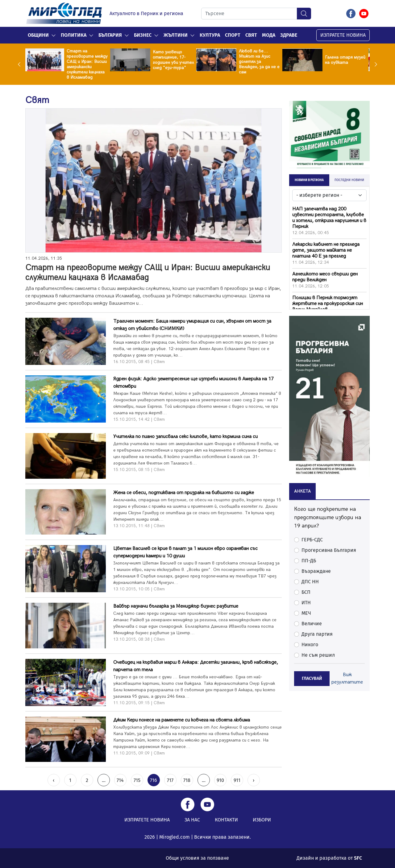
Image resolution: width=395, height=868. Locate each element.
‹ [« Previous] (54, 780)
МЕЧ (306, 613)
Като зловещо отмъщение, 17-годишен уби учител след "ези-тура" (175, 60)
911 (237, 780)
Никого (310, 645)
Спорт (233, 35)
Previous (21, 64)
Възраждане (316, 571)
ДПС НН (310, 582)
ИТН (306, 603)
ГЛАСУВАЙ (312, 678)
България (110, 35)
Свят (251, 35)
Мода (269, 35)
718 (187, 780)
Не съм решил (318, 655)
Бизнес (143, 35)
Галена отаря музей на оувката (346, 60)
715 (137, 780)
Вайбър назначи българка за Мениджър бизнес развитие (176, 606)
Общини (38, 35)
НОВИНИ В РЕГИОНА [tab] (309, 180)
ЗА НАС (192, 820)
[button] (54, 35)
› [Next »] (254, 780)
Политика (74, 35)
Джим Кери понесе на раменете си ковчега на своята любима (182, 720)
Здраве (289, 35)
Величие (312, 624)
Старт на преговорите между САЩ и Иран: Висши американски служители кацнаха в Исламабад (88, 64)
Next (374, 64)
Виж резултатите (347, 678)
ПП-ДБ (309, 561)
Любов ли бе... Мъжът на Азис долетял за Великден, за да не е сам (260, 62)
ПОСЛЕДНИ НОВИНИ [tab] (349, 180)
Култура (210, 35)
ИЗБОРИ (262, 820)
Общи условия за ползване (197, 858)
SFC (358, 858)
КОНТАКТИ (226, 820)
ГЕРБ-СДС (312, 540)
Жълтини (176, 35)
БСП (306, 592)
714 (120, 780)
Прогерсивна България (329, 550)
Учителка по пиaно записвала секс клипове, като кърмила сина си (185, 437)
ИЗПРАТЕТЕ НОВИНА (343, 35)
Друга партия (317, 634)
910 (220, 780)
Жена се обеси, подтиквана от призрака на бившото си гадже (184, 493)
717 (170, 780)
